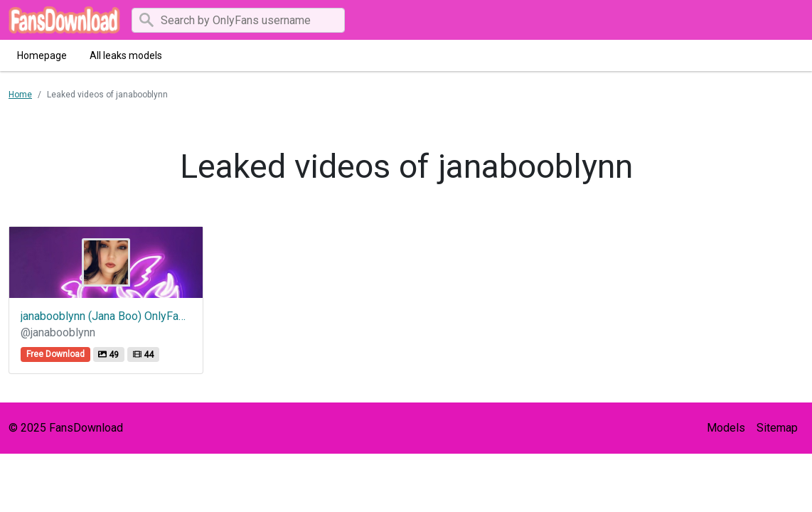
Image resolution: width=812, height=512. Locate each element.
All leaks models (126, 55)
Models (726, 428)
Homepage (42, 55)
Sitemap (777, 428)
